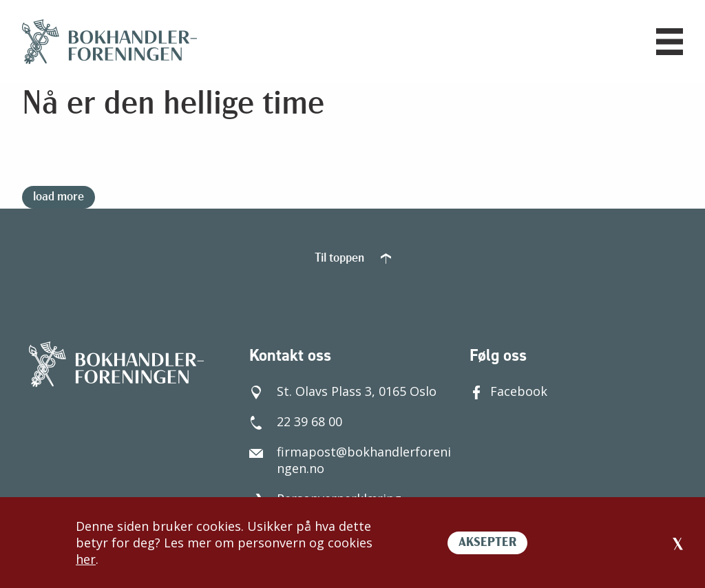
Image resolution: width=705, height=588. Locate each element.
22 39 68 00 (296, 421)
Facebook (508, 391)
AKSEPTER (487, 543)
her (86, 559)
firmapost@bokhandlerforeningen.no (350, 460)
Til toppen (353, 259)
